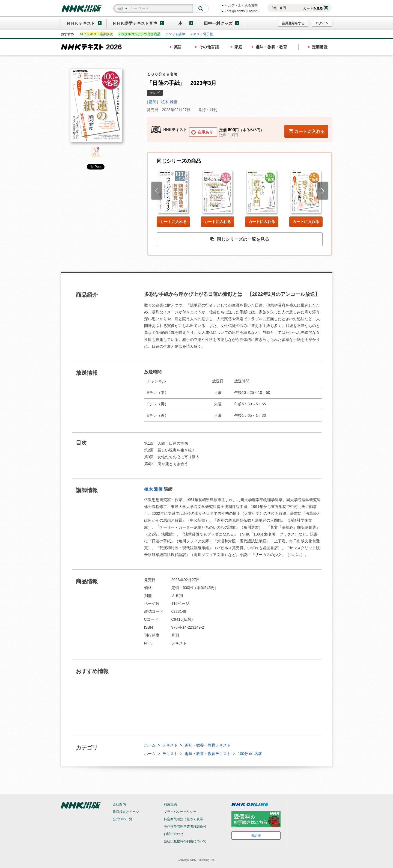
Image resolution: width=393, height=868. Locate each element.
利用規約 (170, 804)
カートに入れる (173, 222)
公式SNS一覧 (123, 819)
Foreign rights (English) (242, 11)
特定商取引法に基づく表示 (183, 819)
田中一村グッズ (218, 23)
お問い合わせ (174, 834)
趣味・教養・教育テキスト (208, 745)
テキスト (170, 745)
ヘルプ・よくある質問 (241, 5)
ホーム (150, 745)
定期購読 (320, 47)
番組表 (256, 836)
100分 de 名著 (250, 754)
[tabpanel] (96, 107)
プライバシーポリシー (180, 812)
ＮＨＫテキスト (81, 23)
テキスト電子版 (201, 34)
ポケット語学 (175, 34)
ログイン (322, 23)
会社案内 (119, 804)
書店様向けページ (126, 812)
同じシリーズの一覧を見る (240, 239)
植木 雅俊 (153, 489)
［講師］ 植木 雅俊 (161, 102)
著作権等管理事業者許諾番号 (185, 827)
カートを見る (316, 8)
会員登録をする (293, 23)
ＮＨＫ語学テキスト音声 (135, 23)
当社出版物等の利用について (185, 841)
